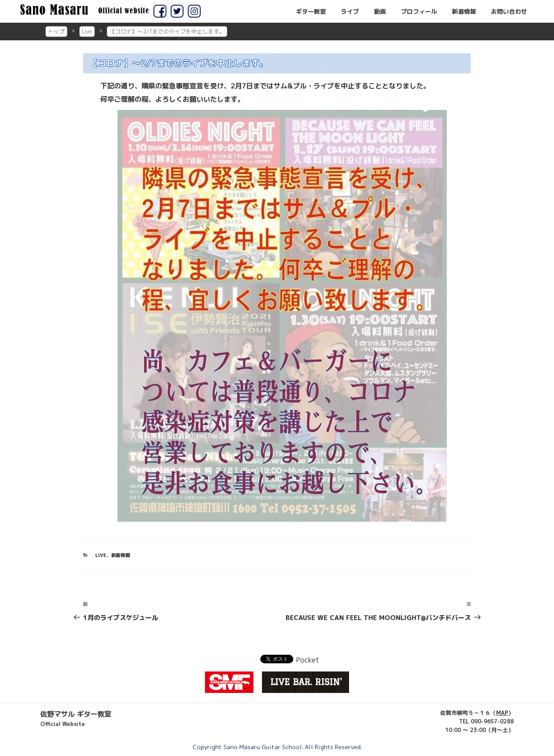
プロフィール (419, 12)
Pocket (307, 660)
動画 (380, 12)
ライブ (350, 12)
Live (87, 31)
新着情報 (464, 12)
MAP (502, 713)
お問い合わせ (509, 12)
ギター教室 (311, 12)
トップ (56, 31)
